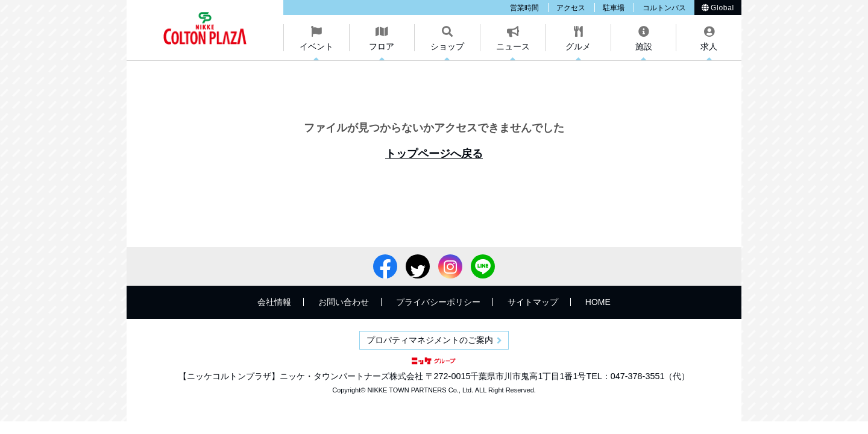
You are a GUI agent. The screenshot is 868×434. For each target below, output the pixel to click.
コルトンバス (664, 8)
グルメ (578, 46)
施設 (644, 46)
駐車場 (614, 8)
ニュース (513, 46)
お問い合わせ (344, 302)
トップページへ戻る (434, 154)
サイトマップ (533, 302)
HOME (598, 302)
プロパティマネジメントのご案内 (430, 340)
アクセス (571, 8)
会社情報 (274, 302)
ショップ (447, 46)
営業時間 (524, 8)
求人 (709, 46)
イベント (316, 46)
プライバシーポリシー (438, 302)
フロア (382, 46)
